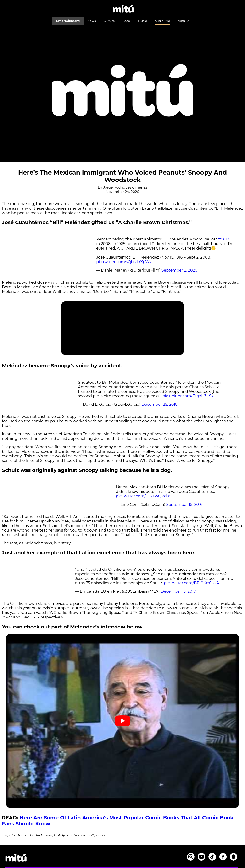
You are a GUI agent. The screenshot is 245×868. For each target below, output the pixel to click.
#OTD (224, 239)
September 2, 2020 (179, 270)
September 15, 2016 (184, 504)
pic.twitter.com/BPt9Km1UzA (192, 583)
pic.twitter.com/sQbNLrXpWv (124, 262)
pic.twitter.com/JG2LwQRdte (143, 496)
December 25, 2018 (159, 404)
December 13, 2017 (178, 591)
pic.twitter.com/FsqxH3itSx (188, 396)
